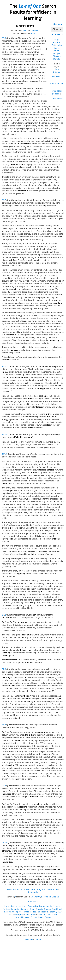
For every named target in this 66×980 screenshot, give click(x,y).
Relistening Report (13, 912)
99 (3, 786)
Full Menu (57, 77)
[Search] (57, 29)
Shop (32, 909)
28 (3, 366)
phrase (35, 31)
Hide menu (57, 24)
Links (10, 914)
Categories (57, 45)
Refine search (57, 34)
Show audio (33, 892)
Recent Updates (22, 917)
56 (3, 725)
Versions (41, 914)
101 (4, 454)
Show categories (38, 889)
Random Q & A (54, 912)
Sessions (57, 42)
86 (3, 200)
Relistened (46, 897)
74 (3, 843)
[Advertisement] (33, 960)
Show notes (52, 889)
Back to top (33, 902)
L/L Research (56, 98)
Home (57, 40)
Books (57, 48)
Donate (57, 59)
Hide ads (29, 940)
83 (3, 38)
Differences (52, 914)
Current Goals (37, 917)
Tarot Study (57, 909)
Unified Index (30, 914)
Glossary (57, 56)
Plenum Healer (57, 84)
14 (6, 434)
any (25, 31)
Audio (57, 51)
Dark (57, 69)
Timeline (27, 912)
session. (34, 33)
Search (14, 906)
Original (57, 72)
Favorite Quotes (43, 909)
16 (6, 843)
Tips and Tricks (39, 912)
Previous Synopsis (11, 909)
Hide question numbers (18, 889)
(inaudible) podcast (57, 92)
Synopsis (57, 54)
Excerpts (18, 914)
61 (3, 615)
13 (6, 366)
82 (3, 669)
